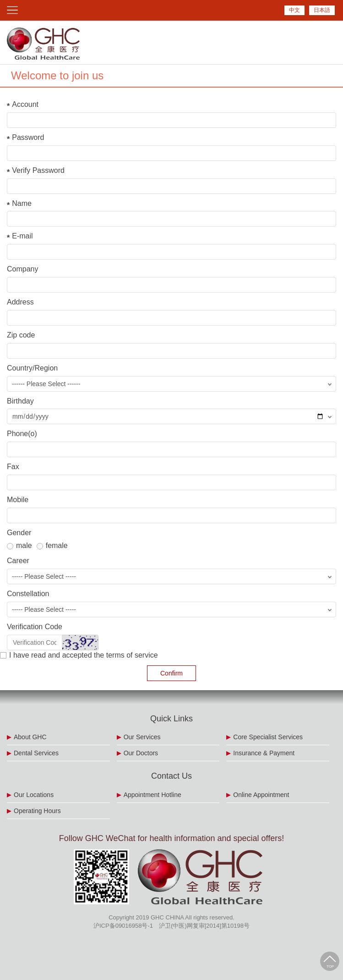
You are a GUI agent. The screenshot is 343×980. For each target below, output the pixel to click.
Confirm (171, 673)
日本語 (322, 10)
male (19, 545)
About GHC (30, 737)
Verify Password (38, 170)
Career (18, 561)
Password (28, 137)
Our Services (142, 737)
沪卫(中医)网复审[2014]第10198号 (204, 926)
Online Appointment (261, 795)
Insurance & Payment (264, 753)
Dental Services (36, 753)
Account (25, 104)
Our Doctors (141, 753)
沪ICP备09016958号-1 (123, 926)
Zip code (21, 335)
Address (20, 302)
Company (22, 269)
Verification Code (35, 627)
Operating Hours (37, 811)
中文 (294, 10)
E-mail (22, 236)
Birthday (20, 401)
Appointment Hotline (152, 795)
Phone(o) (22, 434)
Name (22, 203)
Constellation (28, 594)
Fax (13, 467)
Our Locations (34, 795)
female (52, 545)
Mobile (18, 500)
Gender (19, 533)
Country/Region (32, 368)
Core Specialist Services (268, 737)
